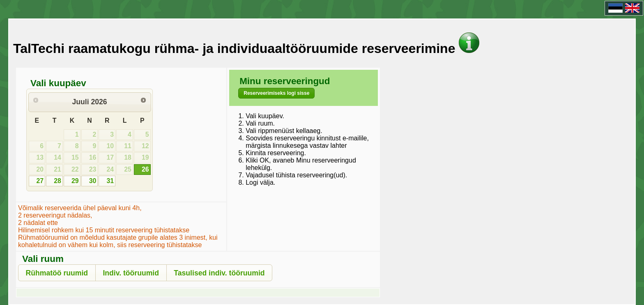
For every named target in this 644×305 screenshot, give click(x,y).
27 (40, 181)
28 (57, 181)
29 (75, 181)
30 (93, 181)
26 (145, 169)
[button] (276, 93)
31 (110, 181)
